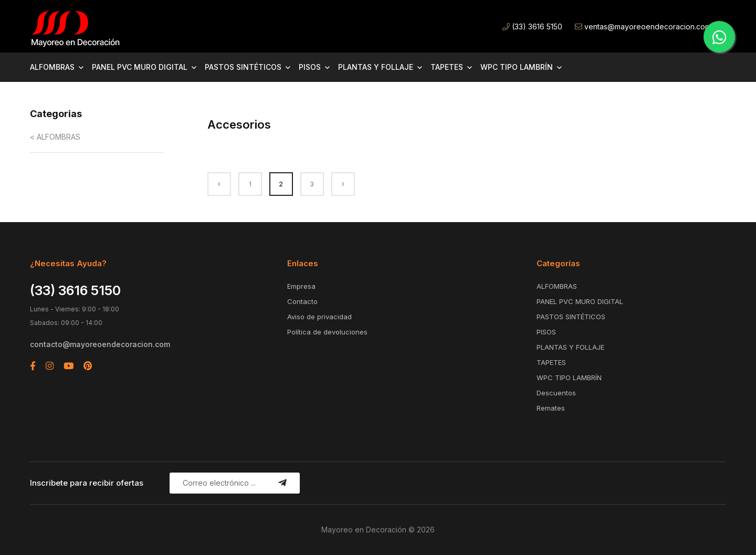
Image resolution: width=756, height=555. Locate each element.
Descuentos (556, 393)
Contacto (302, 301)
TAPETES (447, 67)
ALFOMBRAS (52, 67)
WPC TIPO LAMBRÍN (517, 67)
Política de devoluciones (327, 332)
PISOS (310, 67)
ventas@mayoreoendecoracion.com (643, 27)
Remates (551, 408)
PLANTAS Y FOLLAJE (376, 67)
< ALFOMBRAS (55, 137)
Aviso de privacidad (319, 317)
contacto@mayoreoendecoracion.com (100, 344)
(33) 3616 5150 (532, 27)
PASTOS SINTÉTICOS (243, 67)
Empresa (301, 286)
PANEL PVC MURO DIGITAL (140, 67)
